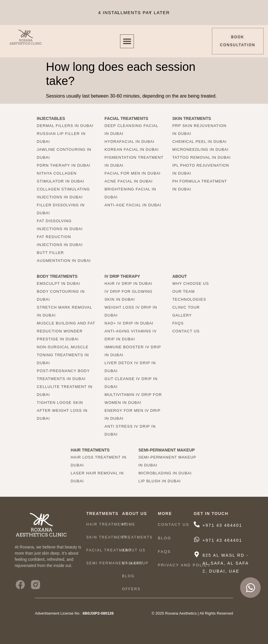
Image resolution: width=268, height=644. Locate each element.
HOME (129, 524)
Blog (128, 576)
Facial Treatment (109, 550)
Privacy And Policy (184, 565)
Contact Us (174, 525)
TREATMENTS (137, 537)
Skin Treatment (106, 537)
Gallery (133, 563)
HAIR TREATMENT (107, 524)
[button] (150, 12)
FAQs (164, 552)
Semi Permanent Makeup (117, 563)
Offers (131, 589)
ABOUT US (134, 550)
